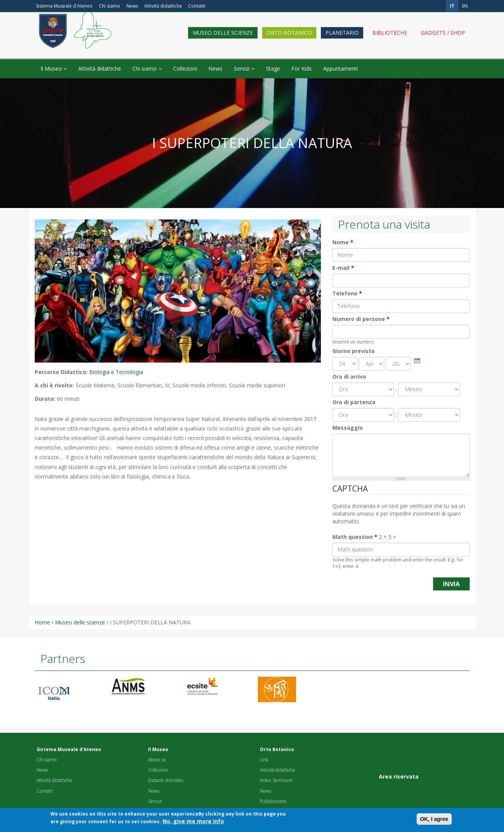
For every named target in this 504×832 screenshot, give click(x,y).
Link (264, 760)
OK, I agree (434, 821)
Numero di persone (361, 319)
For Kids (302, 69)
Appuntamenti (341, 69)
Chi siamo (109, 6)
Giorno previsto (353, 351)
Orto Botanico (289, 39)
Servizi (244, 69)
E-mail (343, 268)
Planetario (342, 39)
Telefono (347, 293)
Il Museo (54, 69)
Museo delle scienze (223, 39)
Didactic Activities (166, 780)
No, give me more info (193, 823)
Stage (273, 69)
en (465, 6)
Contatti (197, 6)
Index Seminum (276, 780)
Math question (355, 537)
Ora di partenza (354, 402)
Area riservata (399, 776)
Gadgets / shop (443, 39)
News (132, 6)
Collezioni (185, 69)
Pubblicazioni (273, 801)
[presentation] (417, 361)
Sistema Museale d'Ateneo (64, 6)
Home (42, 622)
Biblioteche (390, 39)
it (452, 6)
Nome (343, 242)
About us (157, 760)
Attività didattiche (163, 6)
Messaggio (348, 428)
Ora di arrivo (349, 376)
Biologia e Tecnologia (116, 372)
